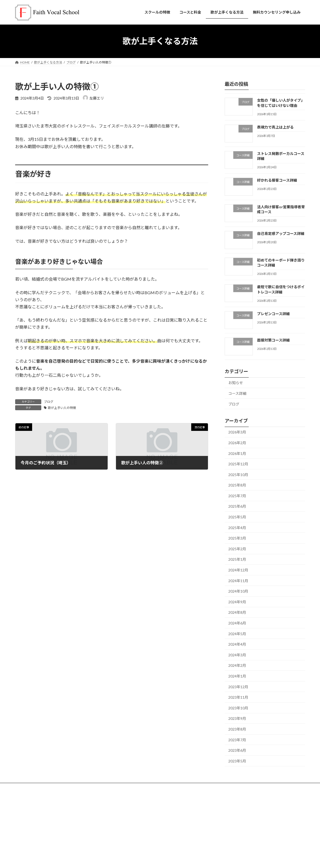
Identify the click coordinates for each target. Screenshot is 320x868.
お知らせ (236, 383)
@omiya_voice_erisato (240, 811)
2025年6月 (237, 506)
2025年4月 (237, 527)
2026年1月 (237, 453)
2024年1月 (237, 676)
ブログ (49, 402)
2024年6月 (237, 623)
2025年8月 (237, 485)
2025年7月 (237, 496)
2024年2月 (237, 665)
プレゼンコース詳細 (273, 313)
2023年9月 (237, 718)
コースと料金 (62, 788)
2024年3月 (237, 655)
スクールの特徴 (31, 788)
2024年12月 (238, 570)
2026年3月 (237, 432)
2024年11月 (238, 580)
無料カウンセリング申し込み (138, 810)
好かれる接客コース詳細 (277, 180)
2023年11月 (238, 697)
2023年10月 (238, 708)
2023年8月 (237, 729)
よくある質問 (113, 788)
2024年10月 (238, 591)
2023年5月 (237, 761)
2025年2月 (237, 549)
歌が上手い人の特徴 (62, 408)
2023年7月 (237, 740)
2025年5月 (237, 517)
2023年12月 (238, 687)
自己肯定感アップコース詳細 (280, 233)
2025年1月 (237, 559)
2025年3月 (237, 538)
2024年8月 (237, 612)
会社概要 (124, 837)
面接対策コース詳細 (273, 340)
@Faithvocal (231, 828)
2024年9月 (237, 602)
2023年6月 (237, 750)
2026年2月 (237, 443)
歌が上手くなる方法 (132, 828)
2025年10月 (238, 474)
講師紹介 (87, 788)
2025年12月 (238, 464)
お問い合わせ (127, 819)
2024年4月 (237, 644)
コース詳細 (237, 393)
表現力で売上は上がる (275, 127)
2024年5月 (237, 633)
